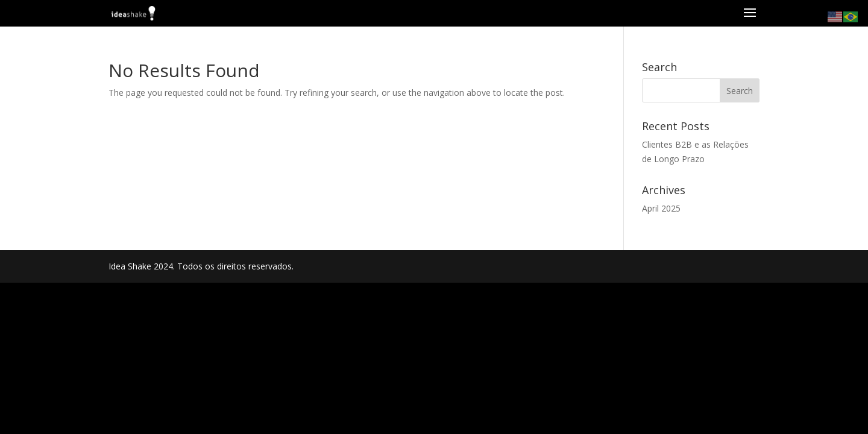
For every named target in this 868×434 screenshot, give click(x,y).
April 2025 (661, 208)
